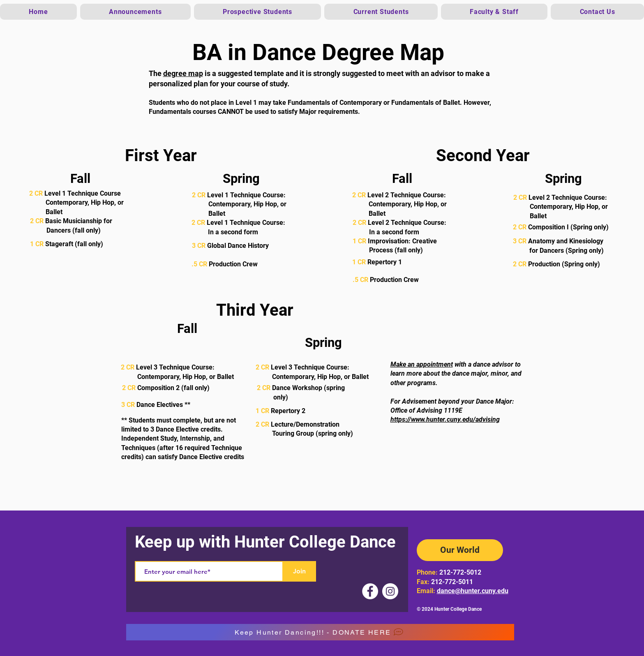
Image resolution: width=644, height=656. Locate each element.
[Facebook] (370, 591)
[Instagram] (390, 591)
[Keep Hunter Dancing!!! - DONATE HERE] (320, 632)
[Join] (300, 571)
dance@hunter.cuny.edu (473, 591)
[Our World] (460, 550)
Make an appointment (422, 364)
